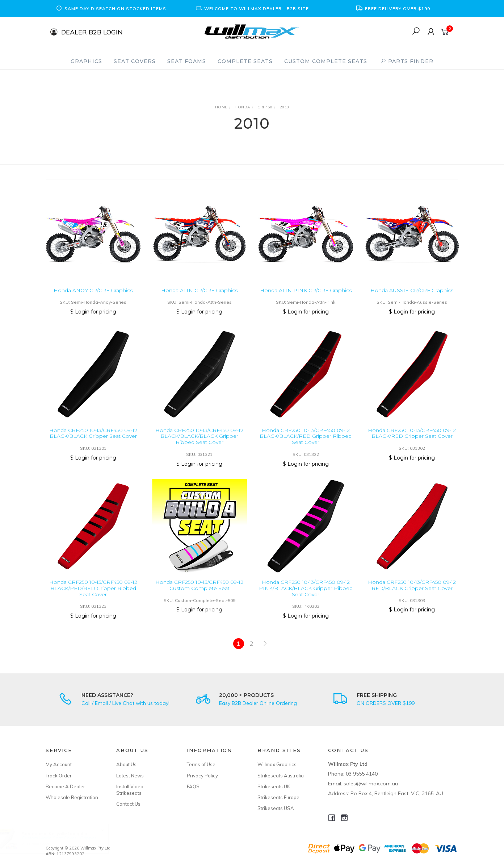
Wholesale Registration (72, 797)
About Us (126, 764)
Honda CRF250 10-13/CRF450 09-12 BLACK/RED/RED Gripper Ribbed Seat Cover (93, 596)
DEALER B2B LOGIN (92, 32)
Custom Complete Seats (326, 61)
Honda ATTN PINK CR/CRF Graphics (306, 290)
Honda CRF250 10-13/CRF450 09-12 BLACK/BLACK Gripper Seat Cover (93, 441)
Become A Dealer (65, 786)
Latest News (130, 776)
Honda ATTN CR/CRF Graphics (199, 290)
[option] (111, 9)
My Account (59, 764)
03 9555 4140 (362, 774)
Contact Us (128, 804)
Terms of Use (201, 764)
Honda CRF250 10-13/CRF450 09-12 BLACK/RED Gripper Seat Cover (412, 441)
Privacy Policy (202, 776)
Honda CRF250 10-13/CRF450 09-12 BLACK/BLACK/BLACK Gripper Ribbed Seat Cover (199, 444)
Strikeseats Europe (278, 797)
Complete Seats (245, 61)
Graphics (86, 61)
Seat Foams (187, 61)
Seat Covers (135, 61)
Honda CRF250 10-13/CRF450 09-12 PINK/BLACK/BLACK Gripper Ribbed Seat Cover (306, 596)
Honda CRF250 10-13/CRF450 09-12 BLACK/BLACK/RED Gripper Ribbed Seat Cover (306, 444)
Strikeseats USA (276, 808)
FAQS (193, 786)
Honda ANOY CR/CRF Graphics (93, 290)
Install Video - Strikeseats (131, 790)
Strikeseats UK (274, 786)
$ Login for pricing (93, 312)
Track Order (59, 776)
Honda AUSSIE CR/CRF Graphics (412, 290)
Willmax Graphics (277, 764)
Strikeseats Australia (281, 776)
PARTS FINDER (407, 61)
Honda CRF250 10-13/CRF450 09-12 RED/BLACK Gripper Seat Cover (412, 593)
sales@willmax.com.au (371, 784)
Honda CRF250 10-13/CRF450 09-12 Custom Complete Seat (199, 593)
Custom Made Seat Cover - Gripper (66, 838)
